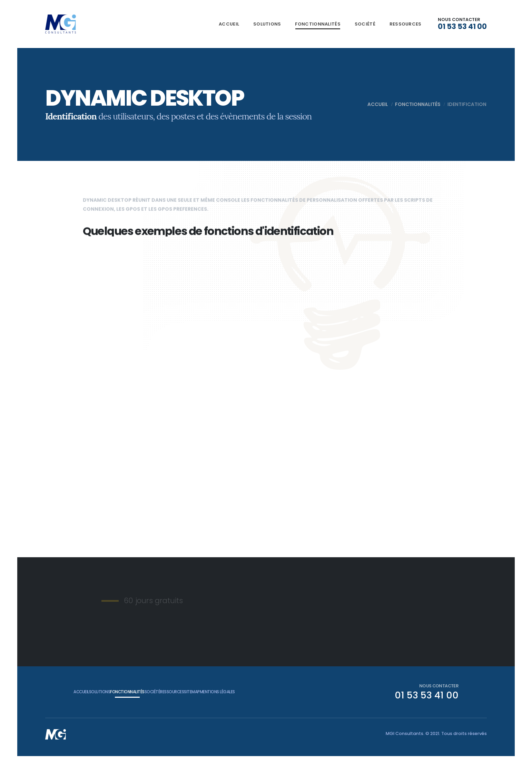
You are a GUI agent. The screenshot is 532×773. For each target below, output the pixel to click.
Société (365, 24)
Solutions (267, 24)
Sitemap (249, 692)
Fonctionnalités (318, 24)
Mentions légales (286, 692)
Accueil (229, 24)
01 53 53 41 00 (462, 27)
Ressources (406, 24)
